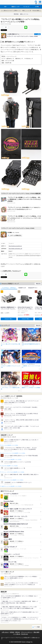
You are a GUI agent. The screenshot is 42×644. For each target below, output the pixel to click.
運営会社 (18, 632)
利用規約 (12, 632)
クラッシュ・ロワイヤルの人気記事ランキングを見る (13, 472)
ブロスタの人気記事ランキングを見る (10, 466)
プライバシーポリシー (27, 632)
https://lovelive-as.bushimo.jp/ (15, 246)
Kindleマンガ (22, 288)
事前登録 (16, 14)
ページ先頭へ (37, 627)
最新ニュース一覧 (27, 11)
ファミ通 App (6, 3)
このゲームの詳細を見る (15, 235)
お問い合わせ (5, 632)
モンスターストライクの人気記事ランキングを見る (12, 480)
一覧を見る (38, 284)
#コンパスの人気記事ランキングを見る (10, 445)
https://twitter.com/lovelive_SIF (15, 249)
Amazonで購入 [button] (8, 319)
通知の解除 (36, 632)
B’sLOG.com (25, 634)
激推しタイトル (24, 14)
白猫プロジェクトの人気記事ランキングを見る (11, 486)
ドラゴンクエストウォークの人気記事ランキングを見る (13, 453)
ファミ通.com (17, 634)
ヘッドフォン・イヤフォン (9, 288)
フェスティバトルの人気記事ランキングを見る (11, 460)
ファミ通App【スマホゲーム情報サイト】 (11, 11)
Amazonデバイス (33, 288)
